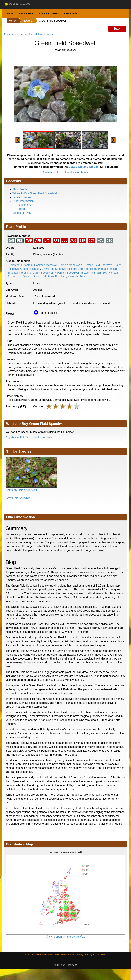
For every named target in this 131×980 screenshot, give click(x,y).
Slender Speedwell (34, 277)
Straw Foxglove (57, 277)
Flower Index (71, 13)
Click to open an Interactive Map (66, 937)
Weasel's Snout (77, 277)
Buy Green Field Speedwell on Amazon (29, 438)
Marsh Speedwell (43, 273)
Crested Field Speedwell (98, 265)
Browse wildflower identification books (66, 173)
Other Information (23, 201)
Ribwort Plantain (91, 273)
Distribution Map (22, 213)
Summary (25, 205)
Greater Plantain (30, 269)
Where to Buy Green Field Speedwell (35, 193)
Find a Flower (26, 13)
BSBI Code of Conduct (83, 167)
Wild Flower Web (18, 5)
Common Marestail (46, 265)
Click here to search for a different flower (29, 34)
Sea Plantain (110, 273)
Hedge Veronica (79, 269)
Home (10, 13)
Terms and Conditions (65, 965)
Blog (22, 209)
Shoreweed (15, 277)
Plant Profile (20, 189)
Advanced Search (49, 13)
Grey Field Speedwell (55, 269)
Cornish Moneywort (70, 265)
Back (117, 29)
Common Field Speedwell (21, 490)
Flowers (27, 21)
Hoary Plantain (99, 269)
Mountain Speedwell (67, 273)
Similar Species (22, 197)
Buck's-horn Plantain (20, 265)
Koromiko (25, 273)
